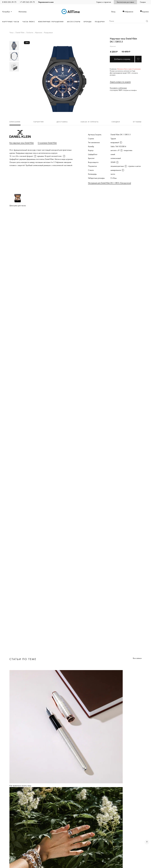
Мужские (39, 33)
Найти (147, 21)
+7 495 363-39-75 (27, 2)
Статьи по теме (23, 659)
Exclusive (30, 33)
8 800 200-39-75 (9, 2)
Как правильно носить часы (20, 786)
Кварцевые (48, 33)
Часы (11, 33)
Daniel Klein (20, 33)
